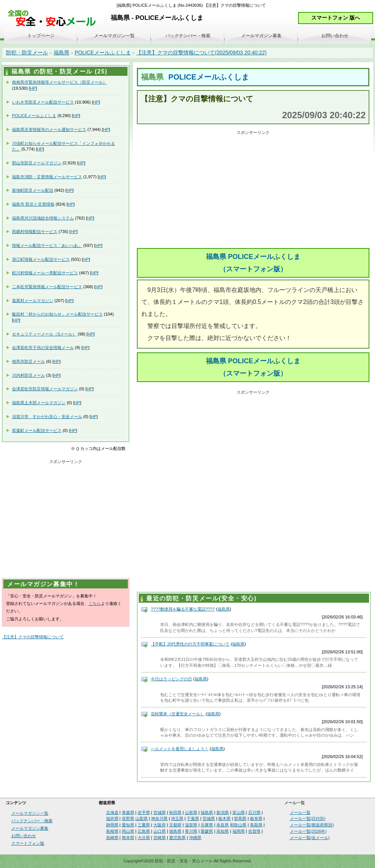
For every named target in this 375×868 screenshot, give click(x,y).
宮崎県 (160, 838)
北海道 (112, 812)
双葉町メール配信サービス (37, 430)
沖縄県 (195, 838)
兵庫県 (207, 825)
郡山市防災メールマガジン (37, 163)
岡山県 (128, 831)
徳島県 (175, 831)
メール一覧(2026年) (308, 831)
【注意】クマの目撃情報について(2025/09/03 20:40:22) (201, 53)
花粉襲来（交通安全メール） (178, 714)
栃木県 (224, 818)
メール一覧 (300, 812)
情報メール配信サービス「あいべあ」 (47, 245)
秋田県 (175, 812)
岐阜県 (256, 818)
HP (33, 88)
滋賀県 (191, 825)
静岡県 (112, 825)
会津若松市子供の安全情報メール (43, 348)
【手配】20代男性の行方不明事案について (190, 644)
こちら (95, 603)
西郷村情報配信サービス (35, 232)
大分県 (144, 838)
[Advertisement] (253, 190)
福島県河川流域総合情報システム (43, 218)
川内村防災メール (28, 375)
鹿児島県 (177, 838)
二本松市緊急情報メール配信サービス (47, 287)
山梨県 (142, 818)
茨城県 (209, 818)
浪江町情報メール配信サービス (41, 259)
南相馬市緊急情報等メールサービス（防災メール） (59, 82)
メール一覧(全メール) (310, 838)
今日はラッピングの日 (171, 679)
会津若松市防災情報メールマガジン (45, 389)
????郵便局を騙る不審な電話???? (183, 609)
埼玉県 (177, 818)
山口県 (160, 831)
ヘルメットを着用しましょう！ (180, 749)
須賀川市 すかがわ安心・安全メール (47, 417)
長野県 (128, 818)
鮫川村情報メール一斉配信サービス (45, 273)
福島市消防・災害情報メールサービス (47, 177)
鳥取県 (256, 825)
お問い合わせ (335, 36)
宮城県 (160, 812)
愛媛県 (207, 831)
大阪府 (160, 825)
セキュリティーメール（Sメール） (44, 334)
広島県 (144, 831)
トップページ (41, 36)
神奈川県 (159, 818)
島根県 (112, 831)
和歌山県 (238, 825)
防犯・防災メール (27, 53)
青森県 (128, 812)
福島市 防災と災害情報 (33, 204)
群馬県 (240, 818)
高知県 (223, 831)
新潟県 (223, 812)
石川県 (254, 812)
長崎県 (112, 838)
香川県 (191, 831)
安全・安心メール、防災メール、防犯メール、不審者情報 (54, 19)
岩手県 (144, 812)
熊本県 (128, 838)
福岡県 (239, 831)
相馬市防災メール (28, 361)
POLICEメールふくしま (103, 53)
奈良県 (223, 825)
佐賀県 (254, 831)
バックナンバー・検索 (188, 36)
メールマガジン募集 (261, 36)
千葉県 (193, 818)
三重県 (144, 825)
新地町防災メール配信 (33, 190)
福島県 (61, 53)
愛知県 (128, 825)
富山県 (239, 812)
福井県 (112, 818)
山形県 (191, 812)
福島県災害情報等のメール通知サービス (49, 129)
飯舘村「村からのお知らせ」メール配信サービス (57, 314)
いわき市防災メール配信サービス (43, 102)
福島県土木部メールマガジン (39, 403)
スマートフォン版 (28, 843)
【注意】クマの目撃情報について (33, 637)
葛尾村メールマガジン (33, 301)
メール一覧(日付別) (308, 818)
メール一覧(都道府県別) (312, 825)
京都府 (175, 825)
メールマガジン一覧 (114, 36)
